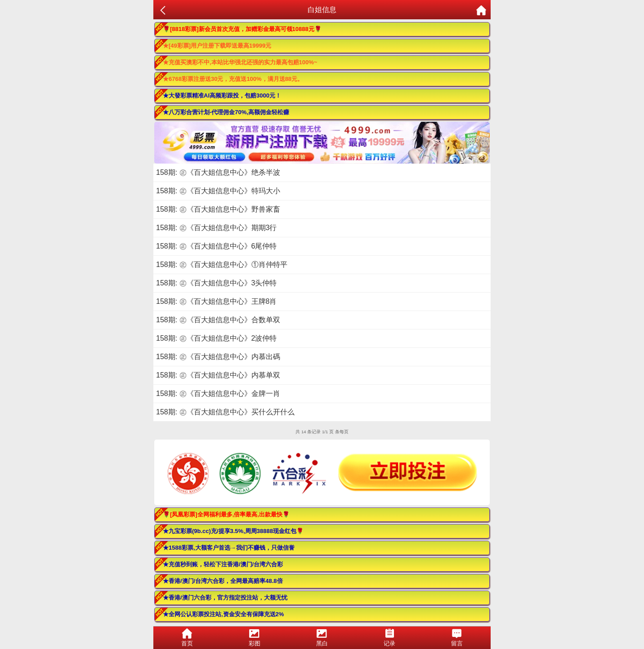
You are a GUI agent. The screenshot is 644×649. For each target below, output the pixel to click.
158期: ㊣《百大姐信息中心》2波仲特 (216, 338)
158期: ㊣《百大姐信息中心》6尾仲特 (216, 246)
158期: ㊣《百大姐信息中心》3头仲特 (216, 283)
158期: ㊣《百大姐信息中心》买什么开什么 (225, 412)
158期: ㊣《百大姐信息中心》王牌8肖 (216, 301)
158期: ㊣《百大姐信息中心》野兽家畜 (218, 209)
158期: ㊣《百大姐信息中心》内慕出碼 (218, 357)
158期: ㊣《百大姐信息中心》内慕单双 (218, 375)
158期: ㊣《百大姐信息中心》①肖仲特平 (222, 264)
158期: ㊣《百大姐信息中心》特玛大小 (218, 191)
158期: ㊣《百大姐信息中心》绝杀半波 (218, 172)
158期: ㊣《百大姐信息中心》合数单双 (218, 320)
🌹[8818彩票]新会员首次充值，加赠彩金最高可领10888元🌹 (242, 29)
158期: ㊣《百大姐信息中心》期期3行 (216, 228)
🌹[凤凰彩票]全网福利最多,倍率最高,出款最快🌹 (226, 514)
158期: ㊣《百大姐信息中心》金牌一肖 (218, 393)
